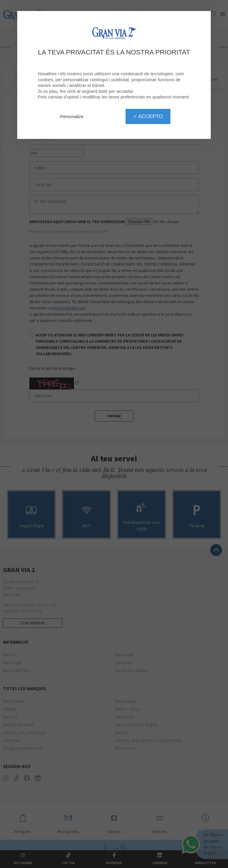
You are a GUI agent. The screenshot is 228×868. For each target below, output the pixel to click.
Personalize (72, 116)
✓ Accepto (148, 116)
